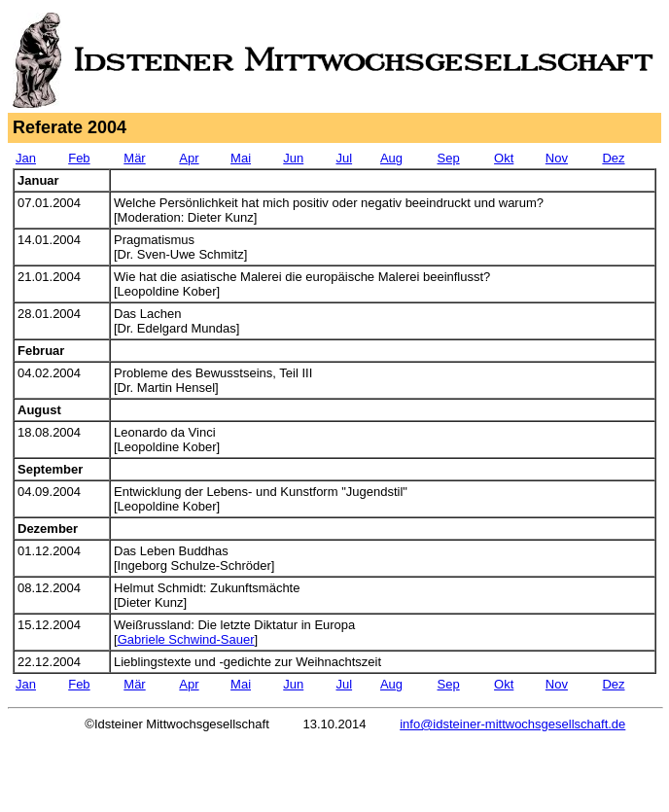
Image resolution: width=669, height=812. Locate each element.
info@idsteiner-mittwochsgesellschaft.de (512, 724)
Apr (189, 158)
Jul (344, 158)
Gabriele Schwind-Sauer (186, 639)
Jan (26, 158)
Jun (293, 158)
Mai (241, 158)
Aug (391, 158)
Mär (134, 158)
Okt (504, 158)
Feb (79, 158)
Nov (557, 158)
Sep (449, 158)
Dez (613, 158)
